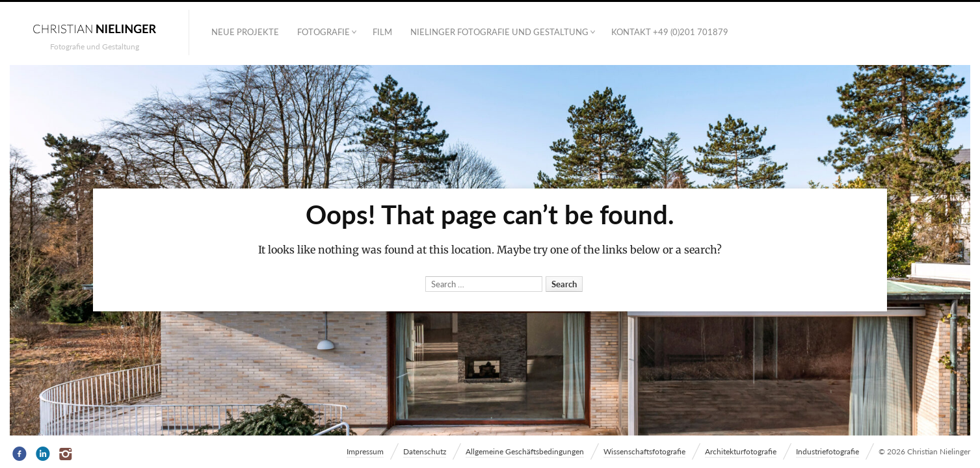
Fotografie (324, 32)
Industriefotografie (828, 451)
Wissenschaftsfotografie (644, 451)
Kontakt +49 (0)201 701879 (670, 32)
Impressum (365, 451)
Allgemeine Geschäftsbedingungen (525, 451)
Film (382, 32)
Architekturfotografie (741, 451)
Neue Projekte (245, 32)
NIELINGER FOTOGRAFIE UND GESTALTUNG (499, 32)
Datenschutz (425, 451)
